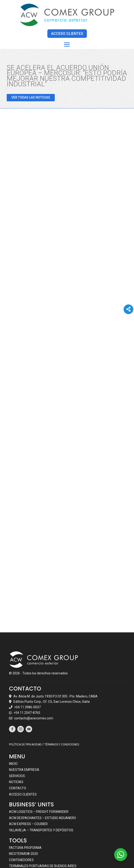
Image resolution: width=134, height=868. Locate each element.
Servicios (17, 728)
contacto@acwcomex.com (34, 670)
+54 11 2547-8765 (27, 665)
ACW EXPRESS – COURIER (28, 776)
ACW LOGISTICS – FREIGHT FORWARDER (39, 764)
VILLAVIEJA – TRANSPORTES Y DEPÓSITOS (41, 782)
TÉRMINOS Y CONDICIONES (62, 697)
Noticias (16, 734)
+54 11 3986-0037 (27, 659)
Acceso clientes (23, 746)
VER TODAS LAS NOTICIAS (31, 97)
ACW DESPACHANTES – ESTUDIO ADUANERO (43, 770)
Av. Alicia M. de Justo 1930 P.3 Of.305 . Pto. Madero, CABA (55, 648)
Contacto (18, 740)
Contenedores (21, 812)
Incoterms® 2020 (23, 806)
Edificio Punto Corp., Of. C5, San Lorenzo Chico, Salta (52, 654)
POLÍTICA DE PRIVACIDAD (25, 697)
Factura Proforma (25, 800)
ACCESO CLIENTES (67, 33)
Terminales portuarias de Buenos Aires (43, 818)
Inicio (13, 716)
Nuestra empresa (24, 722)
